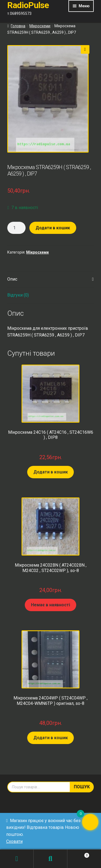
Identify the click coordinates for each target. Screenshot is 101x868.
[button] (85, 49)
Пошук (50, 859)
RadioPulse (28, 5)
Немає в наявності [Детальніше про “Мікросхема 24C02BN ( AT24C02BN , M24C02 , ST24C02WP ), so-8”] (50, 605)
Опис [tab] (12, 279)
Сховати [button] (14, 841)
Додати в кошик (53, 228)
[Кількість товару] (16, 228)
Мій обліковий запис (17, 859)
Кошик (78, 854)
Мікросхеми (40, 26)
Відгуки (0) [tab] (18, 295)
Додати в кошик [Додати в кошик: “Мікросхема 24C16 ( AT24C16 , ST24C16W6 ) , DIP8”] (51, 472)
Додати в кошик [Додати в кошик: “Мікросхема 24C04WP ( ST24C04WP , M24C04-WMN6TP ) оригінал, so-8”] (51, 738)
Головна (18, 26)
